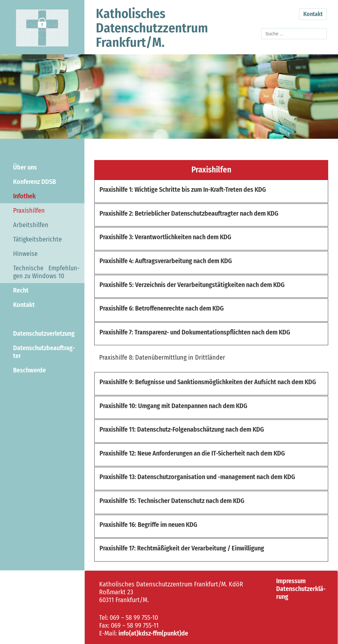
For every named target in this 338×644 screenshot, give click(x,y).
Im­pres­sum (291, 581)
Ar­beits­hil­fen (31, 225)
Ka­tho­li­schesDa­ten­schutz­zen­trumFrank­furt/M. (152, 28)
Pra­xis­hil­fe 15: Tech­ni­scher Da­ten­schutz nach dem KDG (172, 501)
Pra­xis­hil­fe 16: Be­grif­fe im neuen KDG (148, 525)
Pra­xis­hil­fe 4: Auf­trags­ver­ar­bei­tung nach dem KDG (166, 261)
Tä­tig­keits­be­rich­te (37, 239)
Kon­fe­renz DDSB (35, 182)
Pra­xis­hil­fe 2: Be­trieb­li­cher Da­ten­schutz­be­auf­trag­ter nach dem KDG (189, 213)
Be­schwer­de (29, 370)
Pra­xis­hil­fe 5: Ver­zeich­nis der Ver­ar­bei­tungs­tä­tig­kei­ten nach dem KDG (192, 285)
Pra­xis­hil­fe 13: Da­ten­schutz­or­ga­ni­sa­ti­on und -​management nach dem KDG (197, 477)
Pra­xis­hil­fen (29, 210)
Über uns (25, 167)
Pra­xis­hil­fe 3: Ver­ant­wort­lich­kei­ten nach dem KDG (165, 237)
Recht (21, 290)
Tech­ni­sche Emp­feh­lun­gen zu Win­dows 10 (46, 272)
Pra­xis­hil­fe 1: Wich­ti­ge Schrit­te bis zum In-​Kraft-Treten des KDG (183, 189)
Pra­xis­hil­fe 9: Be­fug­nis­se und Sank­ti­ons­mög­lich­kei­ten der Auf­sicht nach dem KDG (208, 382)
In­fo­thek (24, 196)
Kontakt (313, 14)
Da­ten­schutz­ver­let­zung (44, 333)
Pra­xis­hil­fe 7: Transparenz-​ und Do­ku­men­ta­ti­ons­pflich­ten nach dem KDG (195, 332)
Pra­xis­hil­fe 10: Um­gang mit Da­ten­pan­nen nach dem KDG (173, 406)
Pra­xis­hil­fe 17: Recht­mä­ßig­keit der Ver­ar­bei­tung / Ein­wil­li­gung (182, 548)
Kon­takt (24, 305)
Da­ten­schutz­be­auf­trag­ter (44, 352)
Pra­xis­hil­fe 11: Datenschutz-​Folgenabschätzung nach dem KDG (182, 429)
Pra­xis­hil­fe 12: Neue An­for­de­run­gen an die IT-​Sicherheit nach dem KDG (192, 453)
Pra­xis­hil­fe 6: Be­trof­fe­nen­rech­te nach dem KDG (162, 308)
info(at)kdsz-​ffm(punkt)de (153, 633)
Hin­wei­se (25, 254)
